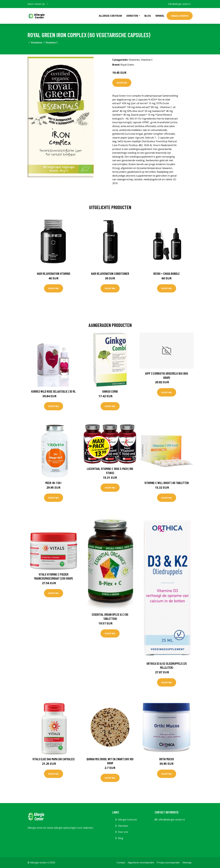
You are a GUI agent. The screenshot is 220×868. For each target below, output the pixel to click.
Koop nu (122, 83)
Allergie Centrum (110, 16)
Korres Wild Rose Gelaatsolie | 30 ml (53, 391)
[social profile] (48, 4)
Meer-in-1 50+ (54, 483)
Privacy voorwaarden (168, 863)
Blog (148, 16)
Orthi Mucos (167, 759)
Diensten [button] (132, 16)
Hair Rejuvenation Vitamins (54, 274)
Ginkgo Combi (110, 391)
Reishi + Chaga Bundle (167, 274)
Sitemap (187, 863)
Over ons (123, 832)
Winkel (160, 16)
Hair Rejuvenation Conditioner (110, 274)
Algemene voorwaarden (141, 863)
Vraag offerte (180, 16)
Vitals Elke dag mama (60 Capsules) (53, 759)
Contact (121, 863)
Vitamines (37, 43)
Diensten (123, 826)
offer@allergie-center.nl (179, 4)
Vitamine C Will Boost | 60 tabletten (167, 483)
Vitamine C (52, 43)
